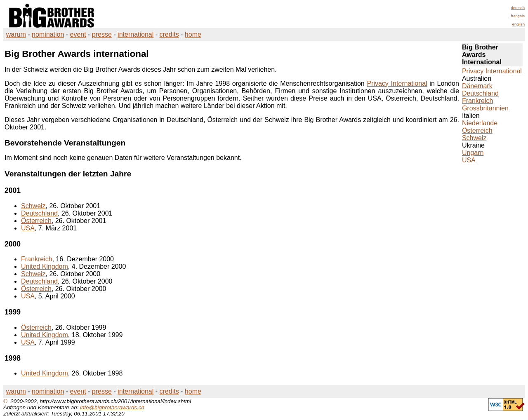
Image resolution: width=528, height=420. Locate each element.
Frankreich (37, 259)
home (193, 34)
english (519, 24)
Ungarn (473, 153)
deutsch (518, 8)
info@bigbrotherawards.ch (112, 407)
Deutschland (39, 213)
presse (102, 34)
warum (16, 34)
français (518, 16)
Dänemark (477, 86)
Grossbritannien (485, 108)
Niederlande (480, 123)
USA (28, 228)
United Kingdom (45, 266)
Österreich (36, 221)
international (136, 34)
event (78, 34)
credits (169, 34)
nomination (48, 34)
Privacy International (397, 83)
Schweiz (33, 206)
